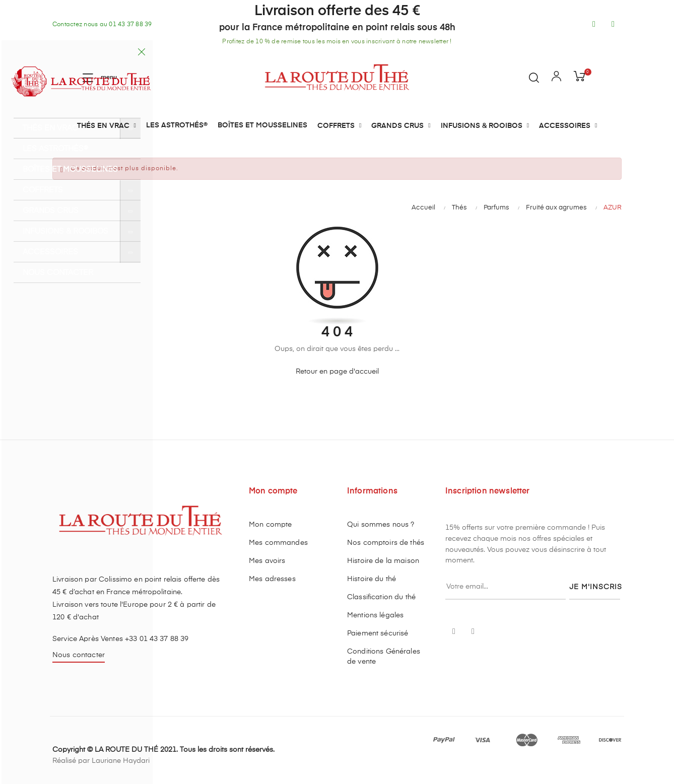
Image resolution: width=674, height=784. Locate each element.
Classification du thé (381, 597)
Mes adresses (272, 579)
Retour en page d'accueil (337, 372)
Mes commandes (278, 543)
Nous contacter (79, 655)
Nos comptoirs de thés (386, 543)
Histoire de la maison (383, 561)
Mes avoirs (267, 561)
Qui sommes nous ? (381, 525)
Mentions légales (375, 615)
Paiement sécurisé (378, 633)
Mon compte (270, 525)
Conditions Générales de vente (384, 657)
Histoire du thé (372, 579)
